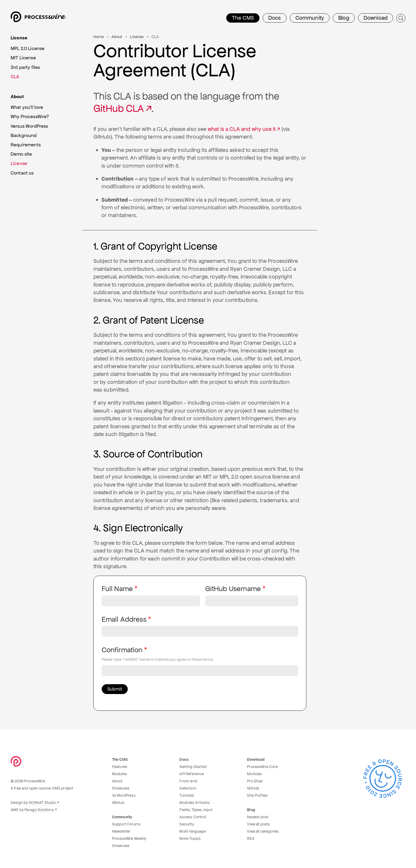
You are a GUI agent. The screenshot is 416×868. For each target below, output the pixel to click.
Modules (120, 774)
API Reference (192, 774)
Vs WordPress (124, 795)
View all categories (263, 831)
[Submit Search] (401, 18)
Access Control (193, 817)
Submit (115, 689)
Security (187, 824)
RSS (251, 838)
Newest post (258, 817)
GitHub (118, 803)
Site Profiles (257, 795)
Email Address (124, 619)
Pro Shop (255, 781)
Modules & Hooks (194, 803)
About (117, 37)
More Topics (190, 838)
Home (99, 37)
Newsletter (121, 831)
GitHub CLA (119, 109)
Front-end (188, 781)
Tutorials (187, 795)
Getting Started (193, 767)
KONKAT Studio (42, 803)
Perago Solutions (39, 810)
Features (120, 767)
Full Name (117, 589)
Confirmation (122, 650)
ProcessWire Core (262, 767)
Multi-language (192, 831)
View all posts (258, 824)
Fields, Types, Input (196, 810)
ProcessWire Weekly (129, 838)
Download (376, 18)
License (137, 37)
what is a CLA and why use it (242, 129)
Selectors (188, 788)
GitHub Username (233, 589)
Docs (275, 18)
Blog (344, 18)
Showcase (121, 788)
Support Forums (126, 824)
